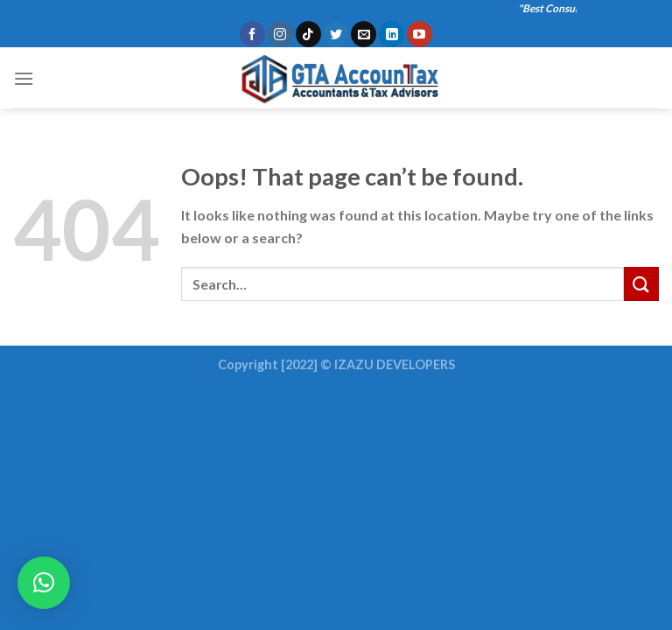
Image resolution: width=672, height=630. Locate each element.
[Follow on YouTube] (420, 34)
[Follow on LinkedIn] (392, 34)
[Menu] (24, 78)
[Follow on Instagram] (280, 34)
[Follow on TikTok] (308, 34)
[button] (44, 583)
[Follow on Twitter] (336, 34)
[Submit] (641, 284)
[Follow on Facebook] (252, 34)
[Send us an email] (364, 34)
